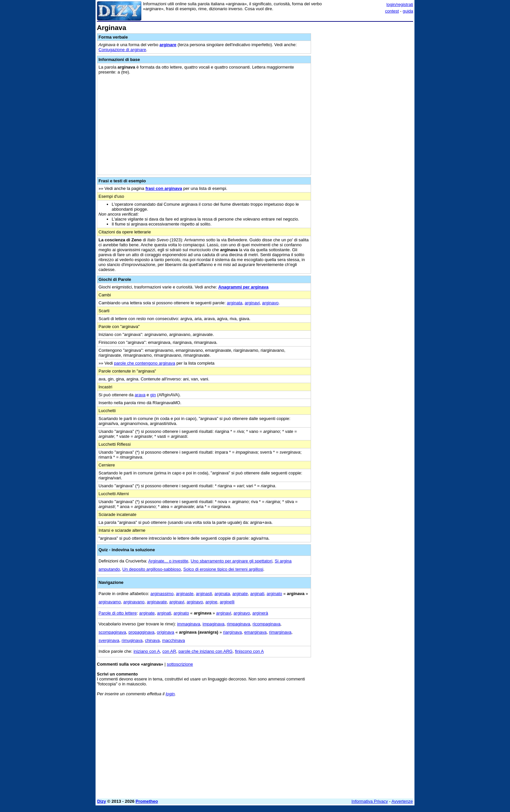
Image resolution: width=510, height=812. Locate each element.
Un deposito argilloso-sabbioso (152, 569)
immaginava (188, 624)
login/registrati (400, 4)
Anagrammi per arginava (243, 287)
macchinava (173, 640)
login (170, 694)
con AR (169, 651)
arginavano (134, 602)
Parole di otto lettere (118, 613)
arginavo (270, 303)
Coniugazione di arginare (122, 50)
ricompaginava (267, 624)
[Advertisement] (364, 123)
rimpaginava (239, 624)
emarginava (255, 632)
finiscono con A (249, 651)
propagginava (142, 632)
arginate (240, 594)
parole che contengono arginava (145, 363)
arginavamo (110, 602)
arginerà (260, 613)
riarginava (232, 632)
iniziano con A (147, 651)
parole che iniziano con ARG (206, 651)
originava (166, 632)
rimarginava (280, 632)
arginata (235, 303)
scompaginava (112, 632)
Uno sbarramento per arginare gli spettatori (232, 561)
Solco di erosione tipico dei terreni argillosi (223, 569)
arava (140, 395)
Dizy (102, 801)
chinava (152, 640)
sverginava (109, 640)
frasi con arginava (164, 188)
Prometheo (147, 801)
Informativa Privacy (370, 801)
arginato (274, 594)
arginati (257, 594)
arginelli (227, 602)
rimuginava (132, 640)
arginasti (204, 594)
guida (408, 11)
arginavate (157, 602)
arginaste (185, 594)
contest (392, 11)
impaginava (214, 624)
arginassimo (162, 594)
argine (212, 602)
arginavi (252, 303)
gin (153, 395)
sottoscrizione (180, 664)
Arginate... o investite (168, 561)
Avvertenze (402, 801)
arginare (168, 45)
